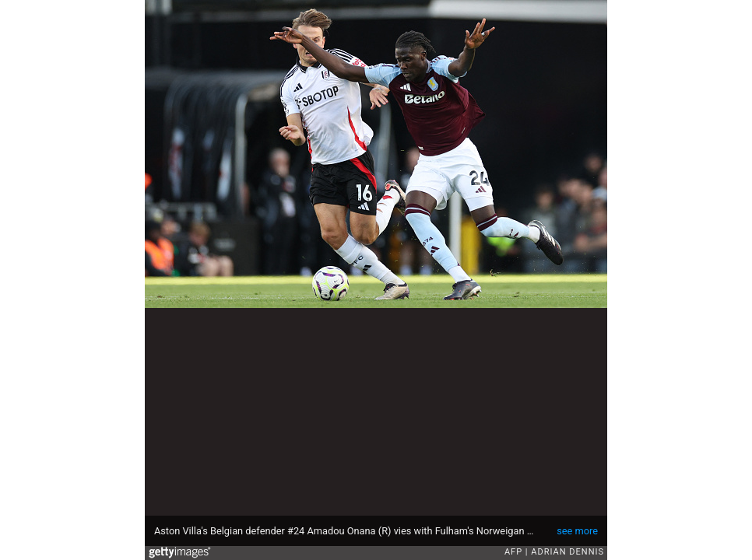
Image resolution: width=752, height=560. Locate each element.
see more (577, 531)
